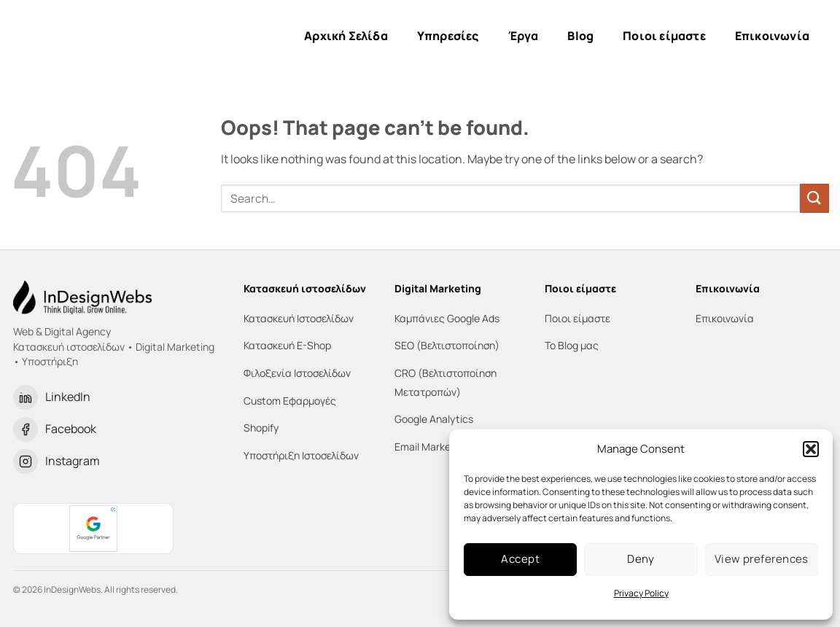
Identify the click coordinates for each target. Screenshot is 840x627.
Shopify (261, 428)
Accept (520, 559)
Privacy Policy (641, 593)
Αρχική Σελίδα (346, 36)
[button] (811, 449)
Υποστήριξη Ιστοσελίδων (301, 455)
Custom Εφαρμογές (290, 401)
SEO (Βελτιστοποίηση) (447, 345)
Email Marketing (432, 447)
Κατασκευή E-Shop (287, 345)
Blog (580, 36)
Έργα (524, 36)
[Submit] (814, 198)
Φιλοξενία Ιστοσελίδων (297, 373)
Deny (641, 559)
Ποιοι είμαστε (664, 36)
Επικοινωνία (772, 36)
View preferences (762, 559)
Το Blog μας (572, 345)
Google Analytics (434, 419)
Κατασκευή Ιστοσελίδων (299, 318)
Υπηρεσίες (448, 36)
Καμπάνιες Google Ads (447, 318)
